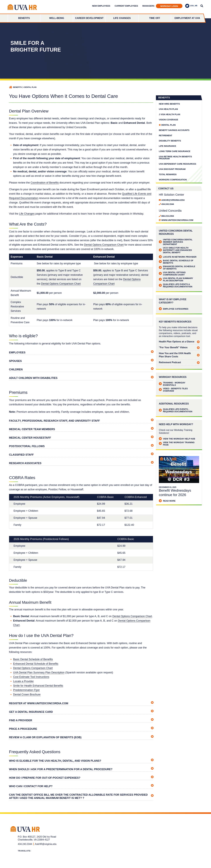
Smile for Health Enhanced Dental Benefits (38, 686)
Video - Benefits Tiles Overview (173, 390)
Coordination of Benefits (45, 183)
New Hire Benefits (169, 104)
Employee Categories (174, 309)
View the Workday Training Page (177, 444)
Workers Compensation (173, 180)
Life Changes (122, 18)
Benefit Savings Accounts (174, 130)
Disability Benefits (170, 141)
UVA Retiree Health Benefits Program (175, 158)
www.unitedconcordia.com (177, 220)
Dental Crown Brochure (27, 694)
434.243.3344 (168, 204)
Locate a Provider (24, 681)
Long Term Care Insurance (175, 151)
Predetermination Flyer (27, 690)
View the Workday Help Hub (177, 439)
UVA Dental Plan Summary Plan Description (39, 672)
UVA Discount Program (172, 169)
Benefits (24, 18)
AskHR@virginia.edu (173, 200)
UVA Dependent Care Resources (177, 164)
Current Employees (126, 6)
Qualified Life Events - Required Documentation (176, 410)
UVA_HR (191, 6)
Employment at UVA (187, 18)
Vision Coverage (168, 120)
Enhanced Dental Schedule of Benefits (36, 664)
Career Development (89, 18)
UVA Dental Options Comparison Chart (172, 274)
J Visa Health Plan (169, 114)
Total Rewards (168, 174)
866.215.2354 (168, 216)
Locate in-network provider (178, 257)
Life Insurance (167, 146)
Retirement (166, 135)
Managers (148, 6)
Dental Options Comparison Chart (104, 245)
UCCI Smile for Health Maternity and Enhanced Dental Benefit (175, 250)
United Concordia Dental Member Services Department (176, 242)
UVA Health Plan (168, 109)
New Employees (101, 6)
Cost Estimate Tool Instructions (31, 677)
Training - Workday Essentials (172, 384)
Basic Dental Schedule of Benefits (33, 659)
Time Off (155, 18)
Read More (167, 501)
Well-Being (57, 18)
